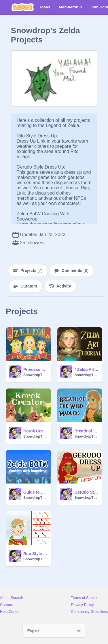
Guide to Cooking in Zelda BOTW (35, 492)
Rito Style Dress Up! (35, 554)
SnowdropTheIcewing (35, 375)
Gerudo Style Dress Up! (87, 492)
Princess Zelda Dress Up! (35, 369)
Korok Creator (35, 431)
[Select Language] (54, 631)
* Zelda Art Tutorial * (87, 369)
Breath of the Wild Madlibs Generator (87, 431)
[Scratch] (23, 7)
